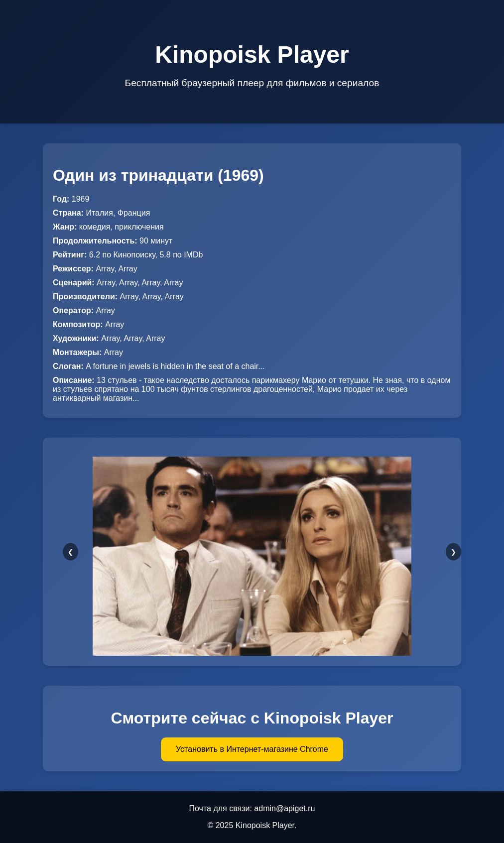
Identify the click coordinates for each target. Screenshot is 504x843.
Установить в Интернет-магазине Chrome (252, 749)
